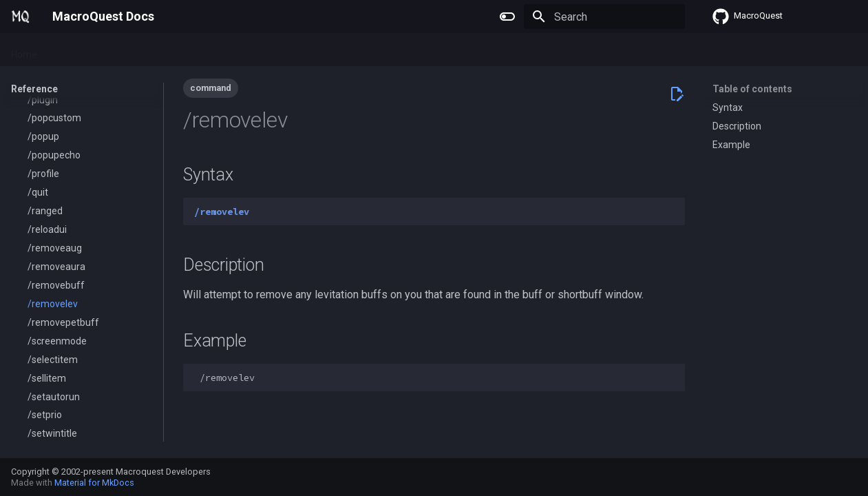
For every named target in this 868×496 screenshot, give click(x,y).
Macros (118, 50)
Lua (159, 50)
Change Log (272, 50)
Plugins (70, 50)
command (211, 88)
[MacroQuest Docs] (21, 17)
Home (24, 50)
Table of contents (752, 89)
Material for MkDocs (94, 483)
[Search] (604, 17)
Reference (206, 50)
